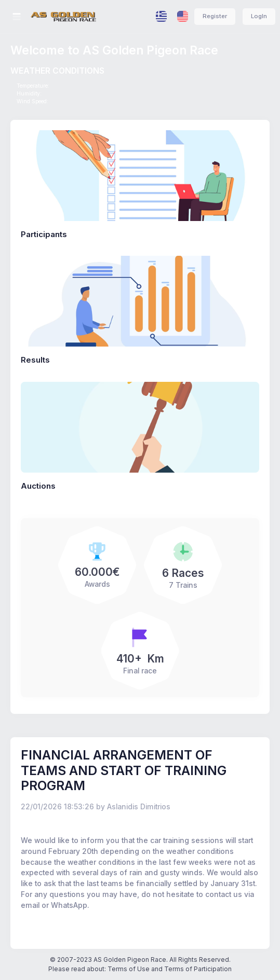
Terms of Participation (198, 969)
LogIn (259, 16)
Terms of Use (129, 969)
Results (35, 360)
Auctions (38, 486)
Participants (44, 234)
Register (215, 16)
